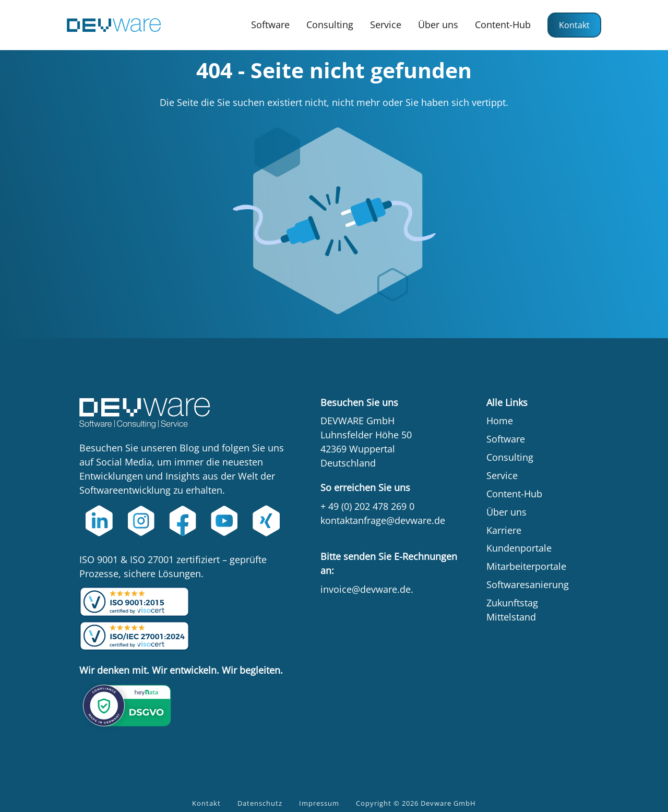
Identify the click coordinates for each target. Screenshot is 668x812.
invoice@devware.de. (367, 589)
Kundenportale (519, 548)
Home (500, 421)
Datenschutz (260, 803)
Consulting (330, 25)
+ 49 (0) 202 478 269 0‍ (367, 506)
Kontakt (574, 25)
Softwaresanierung (528, 584)
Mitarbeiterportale (526, 566)
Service (386, 25)
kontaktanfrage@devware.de (383, 520)
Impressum (319, 803)
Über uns (438, 25)
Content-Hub (503, 25)
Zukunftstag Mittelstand (512, 610)
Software (270, 25)
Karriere (504, 530)
